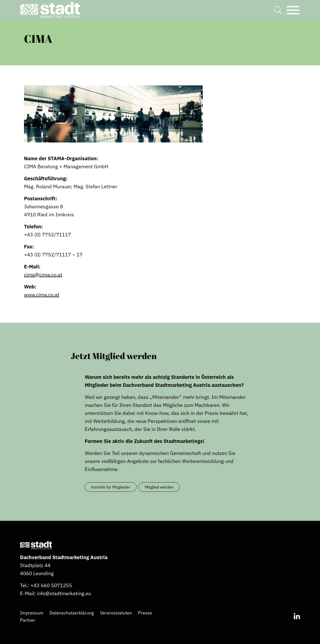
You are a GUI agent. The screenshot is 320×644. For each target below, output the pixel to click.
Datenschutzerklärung (72, 613)
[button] (50, 10)
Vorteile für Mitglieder (111, 487)
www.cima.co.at (42, 295)
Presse (145, 613)
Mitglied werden (159, 487)
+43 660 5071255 (51, 585)
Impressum (32, 613)
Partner (28, 620)
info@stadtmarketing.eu (64, 593)
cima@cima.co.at (43, 275)
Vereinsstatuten (116, 613)
